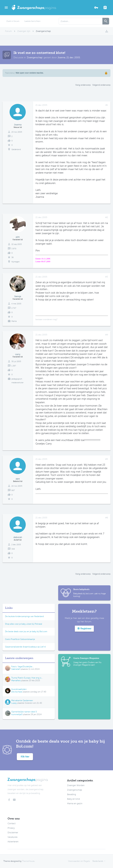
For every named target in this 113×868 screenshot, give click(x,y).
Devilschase (17, 692)
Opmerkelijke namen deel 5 (24, 712)
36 (13, 257)
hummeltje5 (17, 714)
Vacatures (13, 837)
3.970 (14, 249)
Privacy (11, 828)
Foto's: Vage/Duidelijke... (23, 667)
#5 (107, 459)
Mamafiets (16, 681)
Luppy (14, 703)
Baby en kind (73, 799)
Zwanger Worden (76, 785)
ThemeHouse (28, 861)
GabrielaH (16, 669)
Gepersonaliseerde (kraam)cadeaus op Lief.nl (25, 647)
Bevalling (72, 794)
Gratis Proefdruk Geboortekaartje (20, 639)
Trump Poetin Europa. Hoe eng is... (27, 678)
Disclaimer (13, 833)
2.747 (14, 308)
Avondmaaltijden (19, 689)
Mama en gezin (75, 804)
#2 (107, 217)
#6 (107, 518)
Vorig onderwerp (83, 85)
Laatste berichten (32, 21)
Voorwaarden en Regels (79, 861)
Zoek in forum (13, 21)
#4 (107, 335)
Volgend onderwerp (101, 85)
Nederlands (98, 861)
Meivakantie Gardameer (22, 700)
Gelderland (16, 149)
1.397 (14, 366)
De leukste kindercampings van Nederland (24, 616)
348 (13, 549)
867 (13, 490)
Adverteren (13, 842)
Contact (12, 824)
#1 (107, 105)
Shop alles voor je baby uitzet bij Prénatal (24, 624)
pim (18, 237)
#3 (107, 277)
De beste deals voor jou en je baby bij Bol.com (26, 631)
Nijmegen (16, 262)
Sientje (18, 296)
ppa (18, 479)
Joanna (61, 57)
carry (18, 354)
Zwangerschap (35, 57)
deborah (18, 537)
